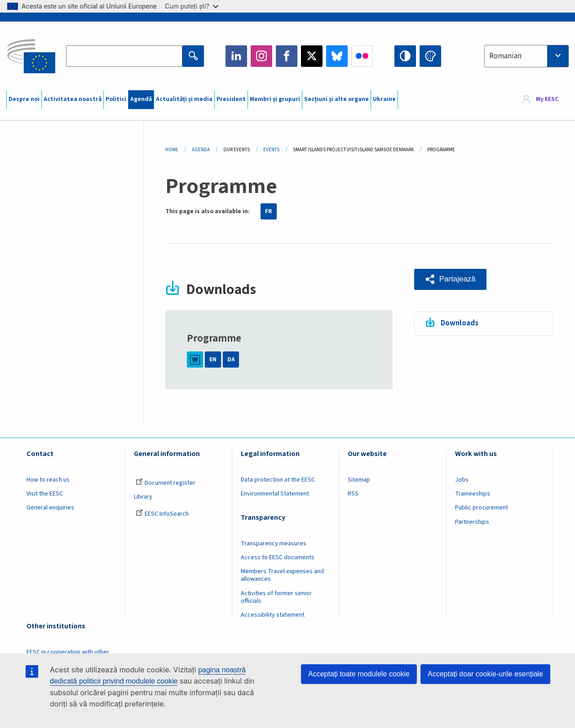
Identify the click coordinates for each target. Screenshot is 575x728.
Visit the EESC (45, 494)
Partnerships (472, 522)
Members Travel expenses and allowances (282, 575)
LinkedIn (236, 56)
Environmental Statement (275, 494)
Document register (166, 483)
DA (231, 360)
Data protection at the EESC (278, 480)
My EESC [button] (547, 100)
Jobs (462, 480)
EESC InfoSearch (162, 514)
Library (143, 497)
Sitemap (359, 480)
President (231, 99)
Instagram (261, 56)
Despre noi (24, 99)
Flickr (362, 56)
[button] (450, 279)
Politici (116, 99)
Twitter (312, 56)
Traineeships (473, 494)
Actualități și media (184, 99)
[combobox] (526, 56)
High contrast (405, 56)
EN (213, 360)
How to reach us (48, 480)
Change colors (430, 56)
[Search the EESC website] (124, 56)
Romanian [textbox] (505, 56)
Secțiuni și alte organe (336, 99)
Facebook (287, 56)
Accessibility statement (273, 615)
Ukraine (384, 99)
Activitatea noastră (73, 99)
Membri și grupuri (275, 99)
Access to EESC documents (278, 557)
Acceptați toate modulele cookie (359, 674)
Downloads (460, 323)
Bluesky (337, 56)
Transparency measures (274, 544)
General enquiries (50, 508)
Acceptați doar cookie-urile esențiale (485, 674)
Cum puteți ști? (192, 6)
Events (271, 150)
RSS (353, 494)
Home (172, 150)
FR (269, 211)
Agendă (141, 99)
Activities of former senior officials (276, 597)
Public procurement (482, 508)
